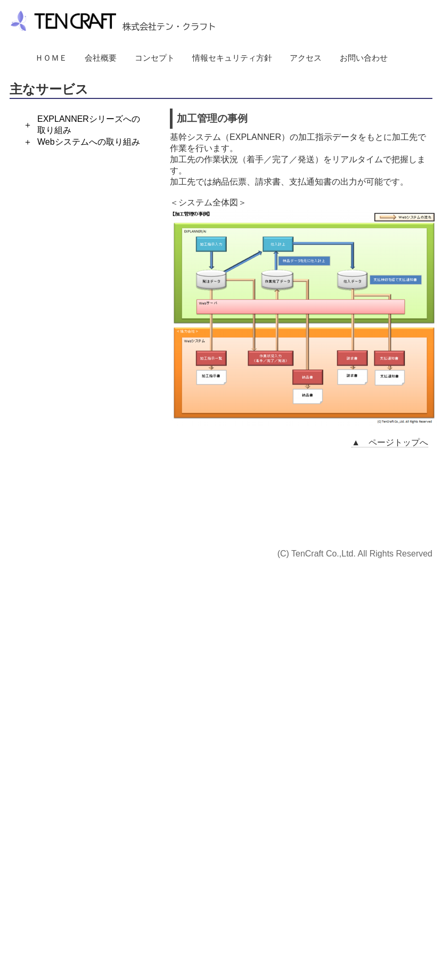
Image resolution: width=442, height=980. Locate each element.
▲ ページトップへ (390, 442)
